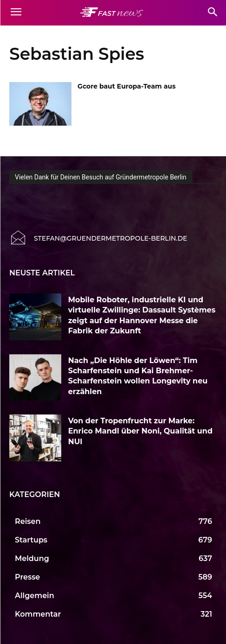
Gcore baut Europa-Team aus (126, 86)
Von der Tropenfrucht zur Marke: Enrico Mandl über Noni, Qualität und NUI (140, 431)
